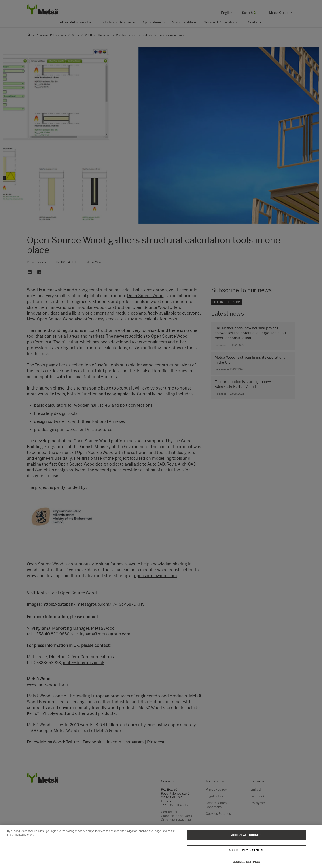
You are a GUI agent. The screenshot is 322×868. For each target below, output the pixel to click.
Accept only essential (246, 860)
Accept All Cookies (246, 845)
